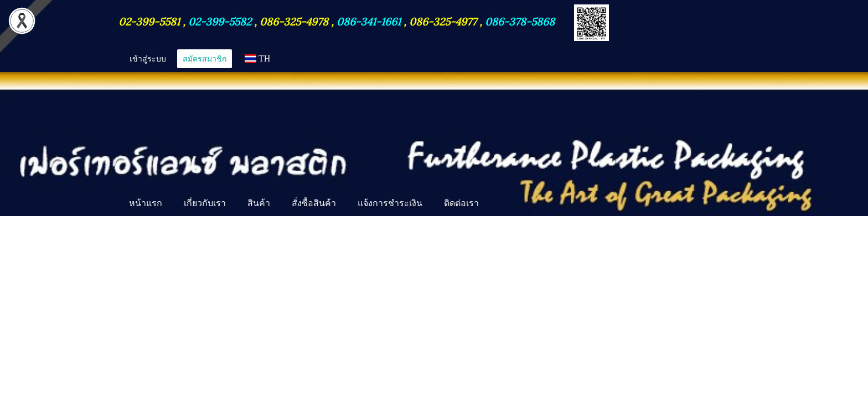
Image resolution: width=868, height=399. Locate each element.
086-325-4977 (443, 21)
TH (257, 58)
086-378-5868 (520, 21)
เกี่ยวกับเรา (205, 203)
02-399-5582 (220, 21)
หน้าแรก (146, 203)
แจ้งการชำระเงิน (390, 203)
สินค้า (259, 203)
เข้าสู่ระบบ (148, 58)
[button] (499, 204)
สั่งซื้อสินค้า (314, 203)
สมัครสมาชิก (205, 58)
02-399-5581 (151, 21)
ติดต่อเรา (461, 203)
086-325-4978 (294, 21)
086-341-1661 (370, 21)
